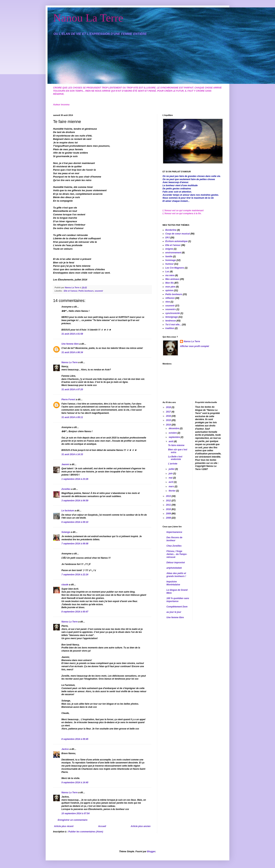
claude (65, 585)
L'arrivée (173, 464)
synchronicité (173, 313)
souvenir (99, 291)
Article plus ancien (141, 826)
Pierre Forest (68, 400)
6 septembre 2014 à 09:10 (75, 522)
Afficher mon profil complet (194, 346)
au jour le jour (174, 612)
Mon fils (170, 283)
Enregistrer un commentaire (73, 820)
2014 (169, 425)
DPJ (167, 238)
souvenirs (171, 309)
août (171, 441)
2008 (169, 518)
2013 (169, 496)
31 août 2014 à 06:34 (72, 352)
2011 (169, 505)
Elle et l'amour (71, 291)
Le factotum (68, 511)
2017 (169, 412)
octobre (173, 433)
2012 (169, 501)
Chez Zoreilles (174, 546)
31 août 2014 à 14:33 (72, 454)
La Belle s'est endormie (175, 458)
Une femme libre (70, 344)
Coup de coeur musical (178, 234)
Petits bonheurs (86, 291)
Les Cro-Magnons (175, 268)
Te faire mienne (176, 445)
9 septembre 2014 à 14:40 (75, 782)
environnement (173, 253)
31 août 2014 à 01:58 (72, 334)
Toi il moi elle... (173, 325)
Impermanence (174, 532)
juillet (172, 469)
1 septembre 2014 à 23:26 (75, 479)
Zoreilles (66, 489)
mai (171, 478)
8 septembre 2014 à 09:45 (75, 739)
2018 (169, 407)
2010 (169, 509)
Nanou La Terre (88, 18)
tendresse (171, 321)
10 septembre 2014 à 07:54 (75, 813)
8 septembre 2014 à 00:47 (75, 612)
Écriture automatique (176, 241)
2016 (169, 416)
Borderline (171, 230)
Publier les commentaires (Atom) (86, 832)
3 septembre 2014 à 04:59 (75, 501)
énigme (169, 249)
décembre (174, 428)
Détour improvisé (176, 563)
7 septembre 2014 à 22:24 (75, 575)
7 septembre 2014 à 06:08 (75, 544)
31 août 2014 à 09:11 (72, 417)
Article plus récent (64, 826)
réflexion (170, 298)
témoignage (172, 317)
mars (172, 486)
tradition (170, 328)
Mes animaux (172, 279)
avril (171, 482)
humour (170, 264)
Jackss (65, 749)
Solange (66, 532)
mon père (170, 287)
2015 (169, 420)
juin (171, 474)
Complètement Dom (177, 607)
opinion (169, 290)
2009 (169, 514)
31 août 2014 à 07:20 (72, 389)
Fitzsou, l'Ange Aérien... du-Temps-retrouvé (177, 554)
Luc (167, 272)
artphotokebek (174, 568)
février (172, 491)
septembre (175, 437)
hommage (171, 260)
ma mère (170, 275)
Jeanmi (65, 464)
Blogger (151, 851)
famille (169, 257)
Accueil (102, 826)
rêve (168, 302)
